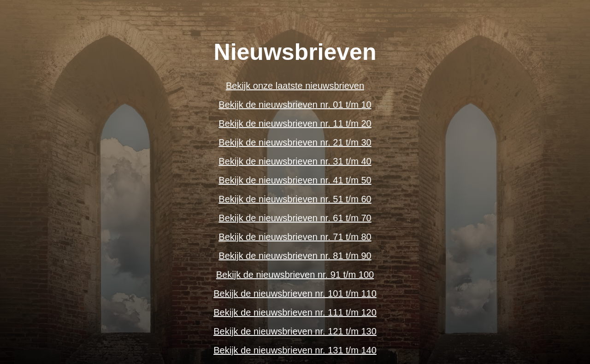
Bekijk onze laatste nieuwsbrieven (295, 86)
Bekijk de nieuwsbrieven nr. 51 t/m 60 (295, 199)
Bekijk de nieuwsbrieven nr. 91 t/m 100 (295, 275)
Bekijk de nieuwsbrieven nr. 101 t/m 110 (295, 294)
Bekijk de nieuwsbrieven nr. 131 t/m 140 (295, 350)
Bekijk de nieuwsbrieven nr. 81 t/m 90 (295, 256)
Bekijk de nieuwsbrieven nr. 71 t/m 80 (295, 237)
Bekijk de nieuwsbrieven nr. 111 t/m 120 (295, 312)
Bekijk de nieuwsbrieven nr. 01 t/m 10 (295, 105)
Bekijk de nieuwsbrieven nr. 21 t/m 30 (295, 142)
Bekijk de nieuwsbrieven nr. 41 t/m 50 (295, 180)
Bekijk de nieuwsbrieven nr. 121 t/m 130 (295, 331)
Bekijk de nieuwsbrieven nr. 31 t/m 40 (295, 161)
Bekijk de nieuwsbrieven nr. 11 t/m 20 (295, 123)
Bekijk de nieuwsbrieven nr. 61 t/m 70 (295, 218)
